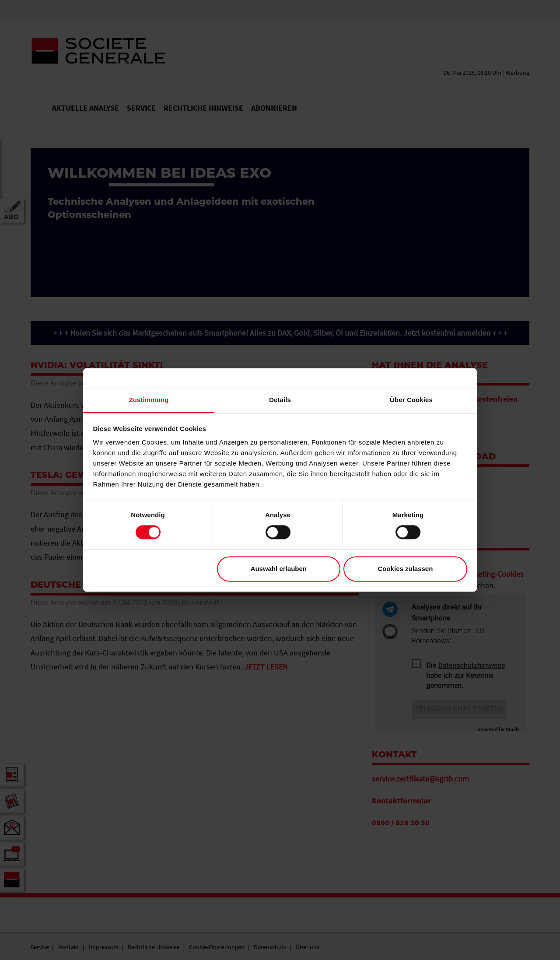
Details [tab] (280, 400)
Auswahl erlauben (279, 569)
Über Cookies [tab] (411, 400)
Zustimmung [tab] (149, 400)
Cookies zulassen (405, 569)
